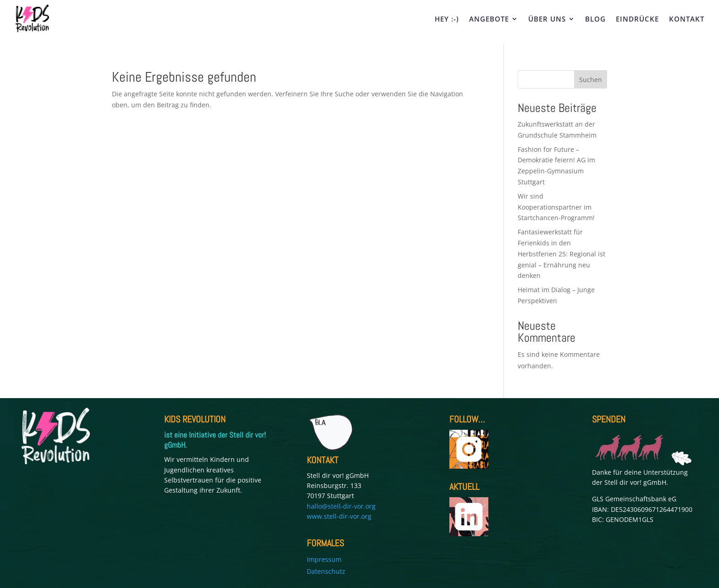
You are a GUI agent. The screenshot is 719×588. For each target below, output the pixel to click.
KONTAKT (687, 19)
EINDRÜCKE (637, 19)
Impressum (324, 559)
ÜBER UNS (547, 19)
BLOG (595, 19)
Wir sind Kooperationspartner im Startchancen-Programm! (557, 207)
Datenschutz (326, 571)
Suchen (591, 80)
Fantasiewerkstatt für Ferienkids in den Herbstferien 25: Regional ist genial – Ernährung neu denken (561, 254)
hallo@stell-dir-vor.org (341, 506)
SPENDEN (609, 419)
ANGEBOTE (489, 19)
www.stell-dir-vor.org (339, 516)
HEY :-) (447, 19)
